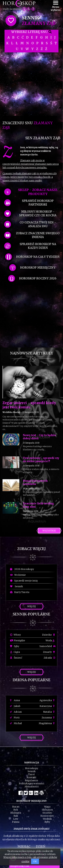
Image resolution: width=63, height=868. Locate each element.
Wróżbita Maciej (11, 412)
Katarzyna (48, 706)
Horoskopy (32, 768)
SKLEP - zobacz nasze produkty (38, 192)
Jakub (15, 706)
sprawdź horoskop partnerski (38, 203)
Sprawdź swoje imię (24, 581)
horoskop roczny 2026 (38, 278)
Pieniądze (18, 640)
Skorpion (47, 810)
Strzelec (47, 813)
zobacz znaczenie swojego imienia (38, 235)
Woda (50, 640)
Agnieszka (47, 700)
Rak (16, 816)
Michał (16, 723)
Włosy (15, 635)
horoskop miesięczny (38, 268)
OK (35, 861)
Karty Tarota (20, 592)
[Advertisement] (32, 84)
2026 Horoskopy (22, 569)
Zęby (15, 646)
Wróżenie (18, 575)
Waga (47, 807)
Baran (16, 807)
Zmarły (49, 652)
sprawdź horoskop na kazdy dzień (38, 246)
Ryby (47, 822)
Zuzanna (49, 718)
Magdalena (47, 723)
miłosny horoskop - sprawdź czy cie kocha (38, 213)
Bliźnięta (16, 813)
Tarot (32, 774)
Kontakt (32, 777)
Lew (16, 819)
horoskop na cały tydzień (38, 257)
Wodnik (47, 819)
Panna (16, 822)
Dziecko (49, 635)
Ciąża (15, 652)
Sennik (16, 586)
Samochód (47, 646)
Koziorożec (47, 816)
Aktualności (32, 787)
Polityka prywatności (32, 783)
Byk (16, 810)
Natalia (49, 712)
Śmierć (16, 658)
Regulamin (32, 780)
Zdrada (50, 658)
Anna (15, 700)
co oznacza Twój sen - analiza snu (38, 224)
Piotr (15, 718)
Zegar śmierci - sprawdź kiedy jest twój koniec (29, 405)
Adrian (16, 712)
